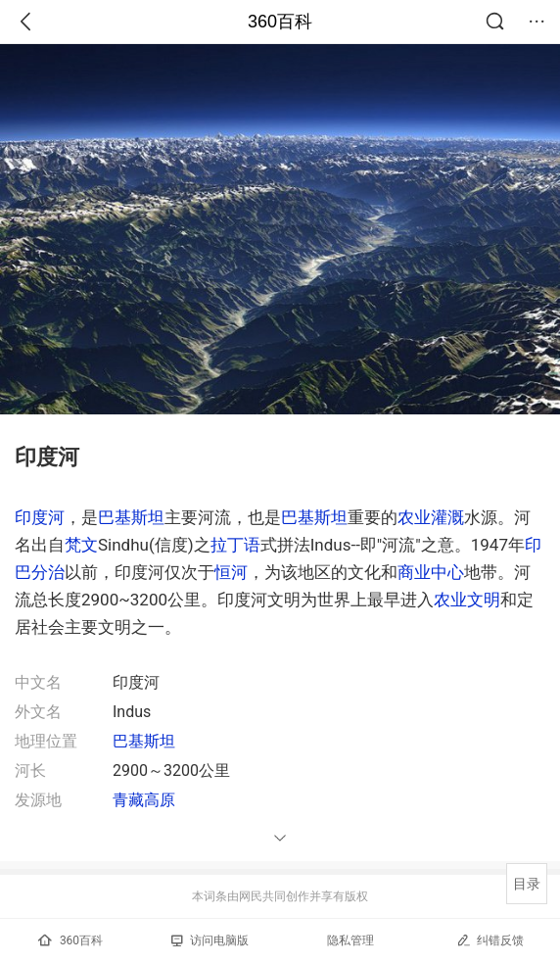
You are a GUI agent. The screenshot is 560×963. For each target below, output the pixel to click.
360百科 (280, 22)
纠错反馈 (490, 940)
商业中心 (431, 572)
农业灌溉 (431, 517)
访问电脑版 (210, 940)
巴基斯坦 (131, 517)
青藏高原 (144, 800)
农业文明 (467, 600)
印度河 (40, 517)
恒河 (231, 572)
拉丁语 (235, 545)
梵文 (81, 545)
